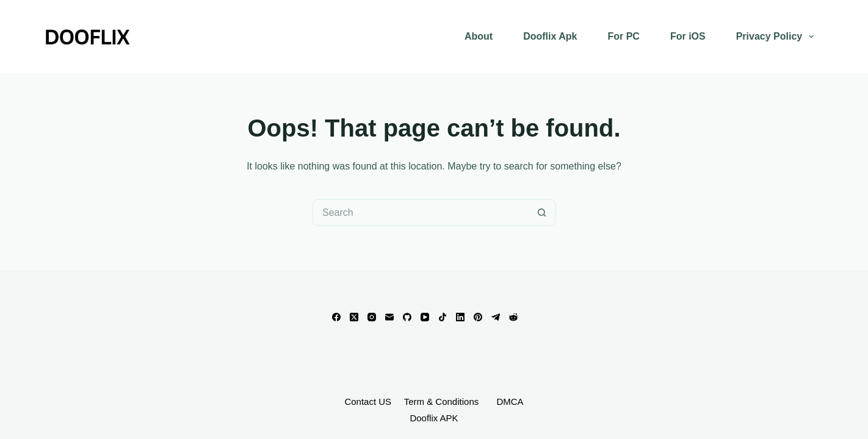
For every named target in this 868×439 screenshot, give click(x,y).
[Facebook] (336, 317)
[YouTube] (425, 317)
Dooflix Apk (550, 36)
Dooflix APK (434, 418)
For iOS (688, 36)
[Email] (389, 317)
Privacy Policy (778, 37)
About (479, 36)
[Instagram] (372, 317)
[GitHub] (407, 317)
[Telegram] (496, 317)
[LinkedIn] (460, 317)
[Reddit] (513, 317)
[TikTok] (443, 317)
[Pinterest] (478, 317)
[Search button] (542, 212)
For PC (623, 36)
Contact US (368, 402)
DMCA (510, 402)
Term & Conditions (443, 402)
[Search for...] (420, 212)
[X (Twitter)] (354, 317)
